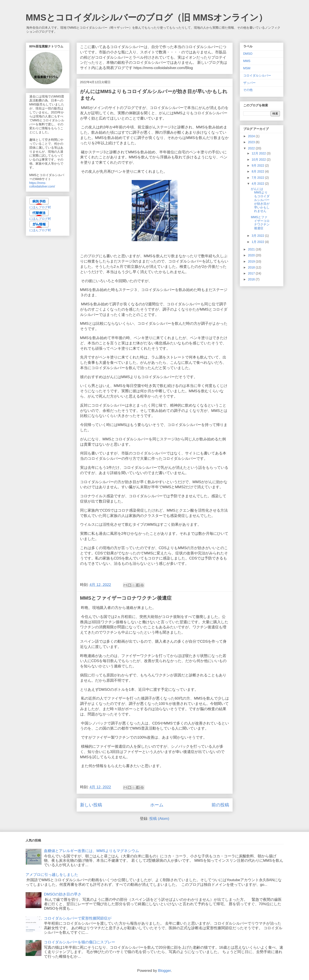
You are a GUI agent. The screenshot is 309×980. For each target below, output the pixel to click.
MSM (247, 68)
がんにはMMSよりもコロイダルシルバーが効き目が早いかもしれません (260, 200)
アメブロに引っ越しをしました (52, 875)
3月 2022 (258, 236)
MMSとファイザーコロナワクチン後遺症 (126, 598)
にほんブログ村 (40, 207)
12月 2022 (259, 153)
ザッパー (249, 83)
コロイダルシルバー (257, 75)
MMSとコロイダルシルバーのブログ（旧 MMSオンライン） (147, 17)
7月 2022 (258, 178)
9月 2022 (258, 165)
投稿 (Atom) (159, 819)
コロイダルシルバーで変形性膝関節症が (78, 918)
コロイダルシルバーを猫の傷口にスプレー (80, 942)
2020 (252, 255)
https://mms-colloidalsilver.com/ (42, 185)
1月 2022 (258, 242)
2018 (252, 267)
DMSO (248, 54)
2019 (252, 261)
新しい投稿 (91, 805)
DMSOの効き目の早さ (63, 894)
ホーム (157, 805)
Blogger (165, 971)
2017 (252, 273)
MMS (247, 61)
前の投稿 (220, 805)
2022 (252, 148)
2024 (252, 136)
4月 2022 (258, 184)
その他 (248, 90)
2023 (252, 142)
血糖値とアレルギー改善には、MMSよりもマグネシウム (91, 851)
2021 (252, 249)
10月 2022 (259, 160)
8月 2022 (258, 171)
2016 (252, 279)
